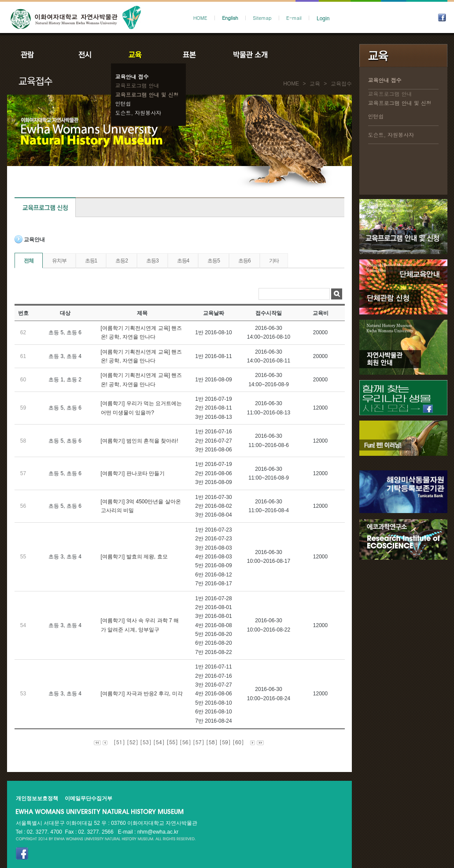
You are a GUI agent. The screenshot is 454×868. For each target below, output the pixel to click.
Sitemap (262, 18)
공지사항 (310, 55)
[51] (119, 742)
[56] (185, 742)
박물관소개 (250, 55)
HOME (200, 18)
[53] (146, 742)
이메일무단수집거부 (89, 798)
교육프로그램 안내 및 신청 (147, 94)
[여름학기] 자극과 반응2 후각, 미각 (142, 694)
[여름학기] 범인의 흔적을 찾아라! (140, 441)
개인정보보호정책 (37, 798)
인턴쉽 (123, 103)
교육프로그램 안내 (137, 85)
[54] (159, 742)
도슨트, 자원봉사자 (138, 113)
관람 (33, 55)
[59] (225, 742)
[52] (133, 742)
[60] (238, 742)
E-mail (294, 18)
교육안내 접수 (132, 76)
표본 (189, 55)
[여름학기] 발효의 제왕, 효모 (134, 557)
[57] (199, 742)
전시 (85, 55)
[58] (212, 742)
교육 (137, 55)
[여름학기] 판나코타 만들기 (133, 473)
